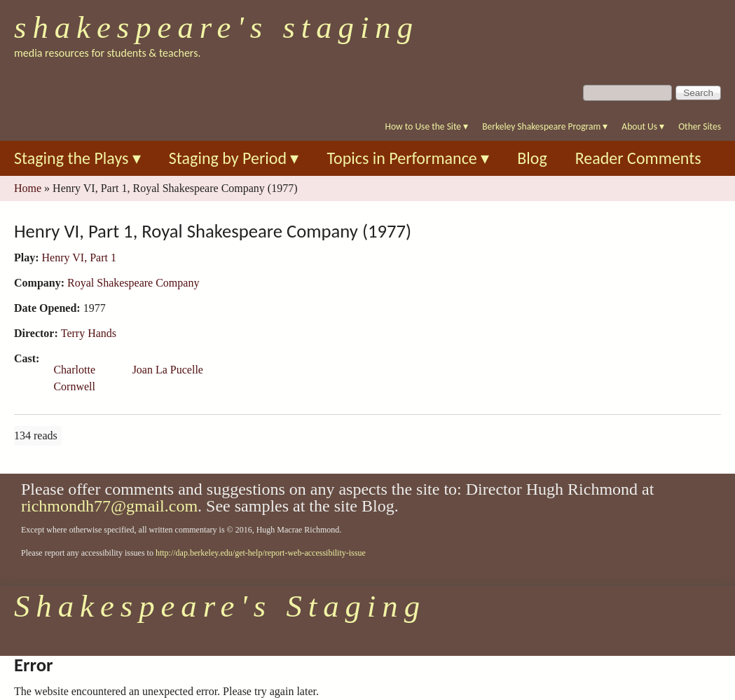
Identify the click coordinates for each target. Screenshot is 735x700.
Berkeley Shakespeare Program (545, 126)
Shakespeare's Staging (217, 27)
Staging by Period (234, 158)
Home (28, 188)
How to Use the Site (427, 126)
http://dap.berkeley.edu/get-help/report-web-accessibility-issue (261, 553)
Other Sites (700, 126)
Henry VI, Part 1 (79, 258)
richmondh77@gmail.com (109, 506)
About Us (643, 126)
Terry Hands (89, 333)
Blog (532, 158)
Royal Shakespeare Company (133, 283)
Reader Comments (638, 158)
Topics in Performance (408, 158)
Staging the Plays (77, 158)
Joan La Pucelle (168, 370)
